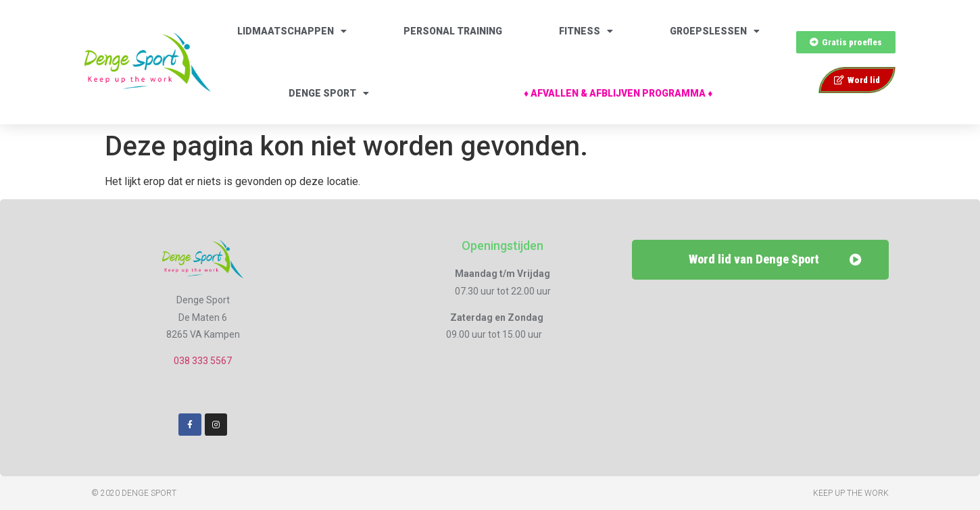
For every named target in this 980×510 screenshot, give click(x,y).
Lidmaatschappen (292, 31)
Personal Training (453, 31)
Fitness (586, 31)
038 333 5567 (203, 361)
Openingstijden (503, 246)
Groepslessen (715, 31)
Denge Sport (329, 93)
